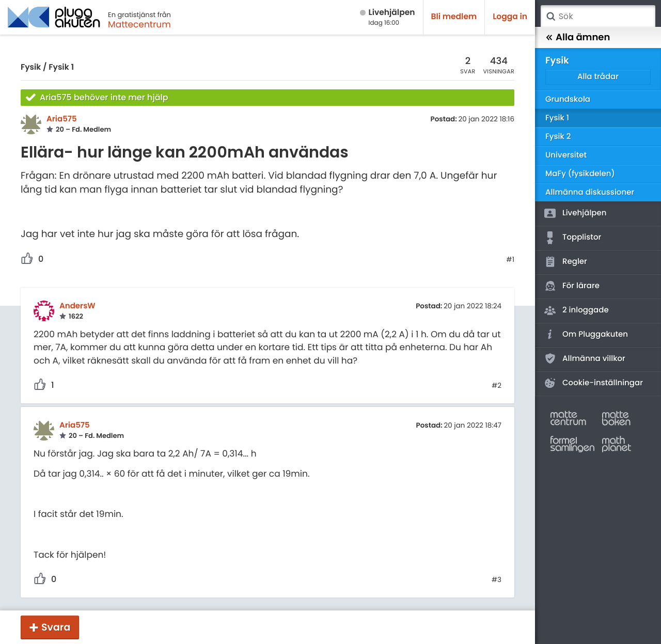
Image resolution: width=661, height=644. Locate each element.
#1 (510, 260)
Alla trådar (598, 77)
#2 (497, 386)
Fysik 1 (61, 67)
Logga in (510, 17)
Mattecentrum (139, 24)
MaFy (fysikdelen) (580, 174)
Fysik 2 (558, 137)
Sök (550, 17)
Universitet (566, 155)
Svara (56, 627)
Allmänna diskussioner (590, 192)
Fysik (31, 67)
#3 (497, 580)
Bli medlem (454, 17)
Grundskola (568, 99)
